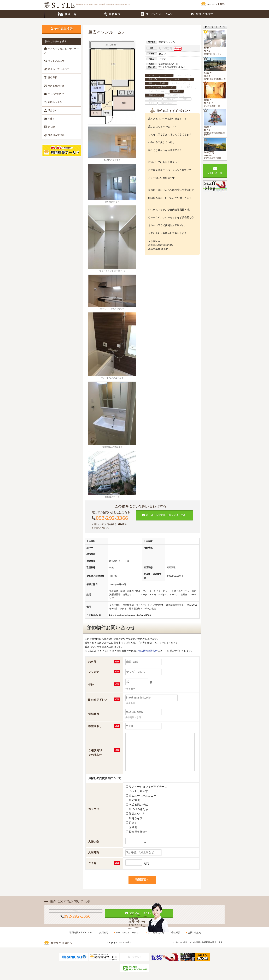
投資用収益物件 (54, 135)
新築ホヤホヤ (53, 102)
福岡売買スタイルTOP (81, 933)
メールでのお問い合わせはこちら (164, 515)
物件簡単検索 (63, 29)
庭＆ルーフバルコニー (58, 69)
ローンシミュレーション (157, 14)
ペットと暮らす (54, 61)
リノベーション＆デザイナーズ (62, 51)
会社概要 (176, 933)
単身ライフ (52, 110)
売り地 (49, 127)
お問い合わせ (202, 14)
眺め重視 (51, 77)
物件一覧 (67, 14)
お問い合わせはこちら (134, 913)
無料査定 (112, 14)
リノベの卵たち (54, 94)
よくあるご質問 (156, 933)
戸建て (49, 119)
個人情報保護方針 (148, 651)
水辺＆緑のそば (54, 86)
